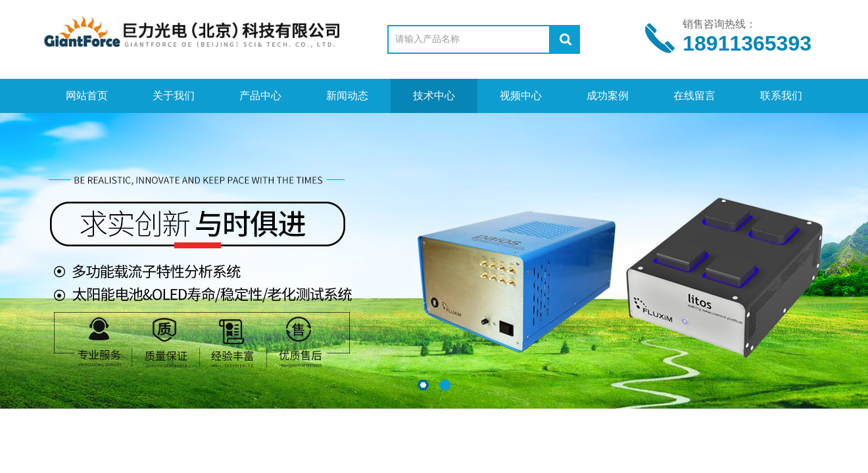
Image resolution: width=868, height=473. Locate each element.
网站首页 (87, 96)
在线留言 (694, 96)
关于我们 (174, 96)
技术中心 (434, 96)
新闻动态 (347, 96)
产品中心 (260, 96)
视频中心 (521, 96)
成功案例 (608, 96)
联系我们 (781, 96)
